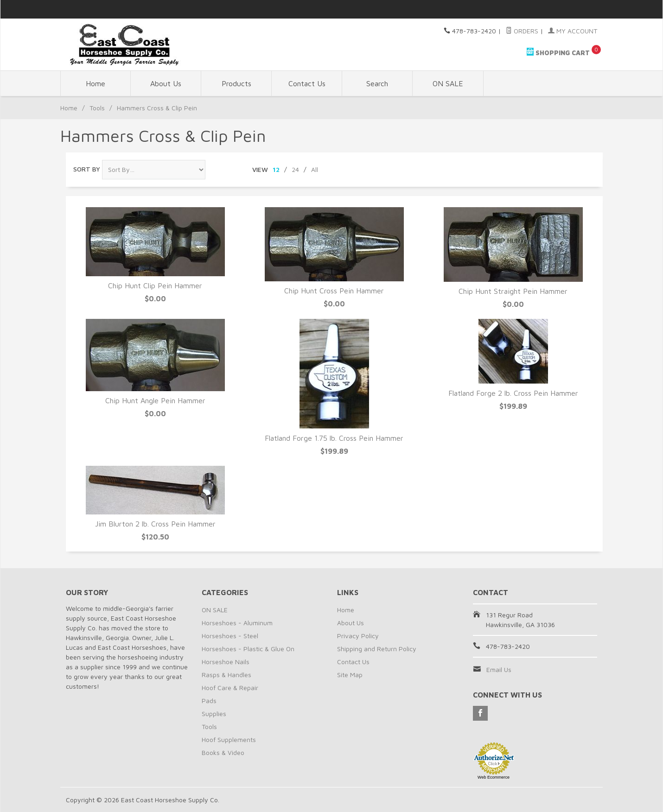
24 (295, 169)
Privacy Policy (358, 636)
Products (236, 83)
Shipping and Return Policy (377, 649)
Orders (522, 31)
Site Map (350, 675)
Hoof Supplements (229, 739)
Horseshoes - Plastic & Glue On (248, 649)
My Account (573, 31)
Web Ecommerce (494, 777)
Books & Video (223, 752)
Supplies (214, 714)
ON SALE (448, 83)
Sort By (87, 169)
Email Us (499, 669)
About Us (166, 83)
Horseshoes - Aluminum (237, 623)
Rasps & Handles (226, 675)
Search (377, 83)
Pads (209, 701)
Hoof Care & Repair (230, 688)
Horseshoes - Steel (230, 636)
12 (276, 169)
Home (96, 83)
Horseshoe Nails (226, 662)
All (315, 169)
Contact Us (307, 83)
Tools (97, 108)
